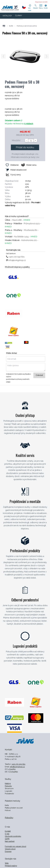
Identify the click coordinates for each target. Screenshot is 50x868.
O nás (7, 834)
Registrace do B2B (41, 2)
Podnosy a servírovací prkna (27, 26)
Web (7, 863)
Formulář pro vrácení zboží (15, 846)
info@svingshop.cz (16, 260)
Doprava (8, 851)
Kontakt (8, 831)
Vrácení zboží (10, 849)
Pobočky (8, 786)
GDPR (7, 839)
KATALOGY (7, 16)
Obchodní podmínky (13, 836)
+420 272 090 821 (15, 257)
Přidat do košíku (25, 147)
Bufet (11, 26)
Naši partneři (10, 841)
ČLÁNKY (19, 16)
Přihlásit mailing (11, 866)
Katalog (8, 783)
